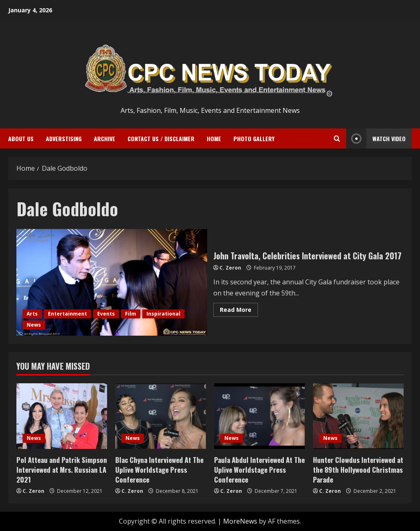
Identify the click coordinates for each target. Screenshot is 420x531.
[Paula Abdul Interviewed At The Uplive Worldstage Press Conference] (259, 416)
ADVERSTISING (64, 138)
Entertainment (67, 314)
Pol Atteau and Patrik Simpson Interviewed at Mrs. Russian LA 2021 (62, 470)
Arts (32, 314)
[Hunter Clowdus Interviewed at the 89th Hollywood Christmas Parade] (358, 416)
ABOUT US (21, 138)
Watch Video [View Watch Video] (376, 138)
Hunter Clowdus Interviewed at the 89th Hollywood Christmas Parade (358, 470)
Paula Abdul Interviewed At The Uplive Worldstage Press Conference (259, 470)
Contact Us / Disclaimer (161, 138)
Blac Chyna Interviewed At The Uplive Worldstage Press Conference (159, 470)
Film (131, 314)
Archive (105, 138)
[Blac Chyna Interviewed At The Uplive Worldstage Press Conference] (161, 416)
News (34, 325)
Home (214, 138)
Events (106, 314)
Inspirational (163, 314)
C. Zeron (230, 268)
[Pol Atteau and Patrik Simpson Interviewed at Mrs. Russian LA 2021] (62, 416)
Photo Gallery (254, 138)
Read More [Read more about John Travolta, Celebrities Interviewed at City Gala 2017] (239, 311)
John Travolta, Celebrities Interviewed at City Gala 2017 (112, 282)
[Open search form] (337, 138)
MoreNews (240, 521)
